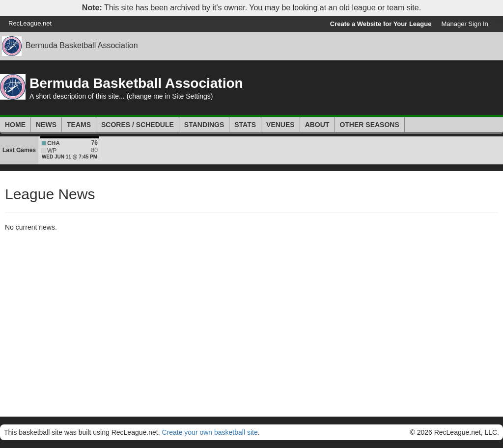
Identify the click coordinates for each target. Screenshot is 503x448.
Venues (280, 125)
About (317, 125)
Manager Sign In (464, 24)
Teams (79, 125)
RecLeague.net (30, 23)
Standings (204, 125)
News (46, 125)
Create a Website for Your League (381, 24)
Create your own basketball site (210, 432)
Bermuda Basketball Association (82, 45)
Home (15, 125)
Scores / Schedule (138, 125)
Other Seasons (369, 125)
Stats (245, 125)
